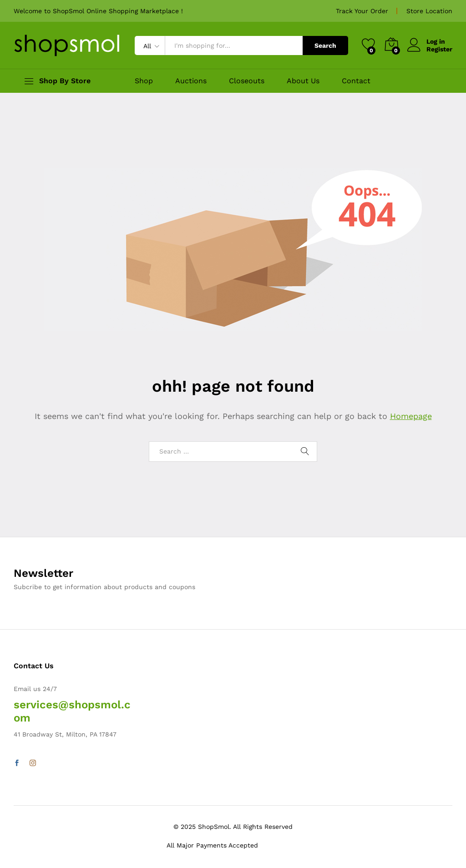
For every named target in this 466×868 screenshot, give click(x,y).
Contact (356, 81)
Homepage (411, 416)
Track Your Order (362, 11)
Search (325, 45)
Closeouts (247, 81)
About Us (303, 81)
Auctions (191, 81)
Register (439, 49)
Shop (144, 81)
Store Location (429, 11)
